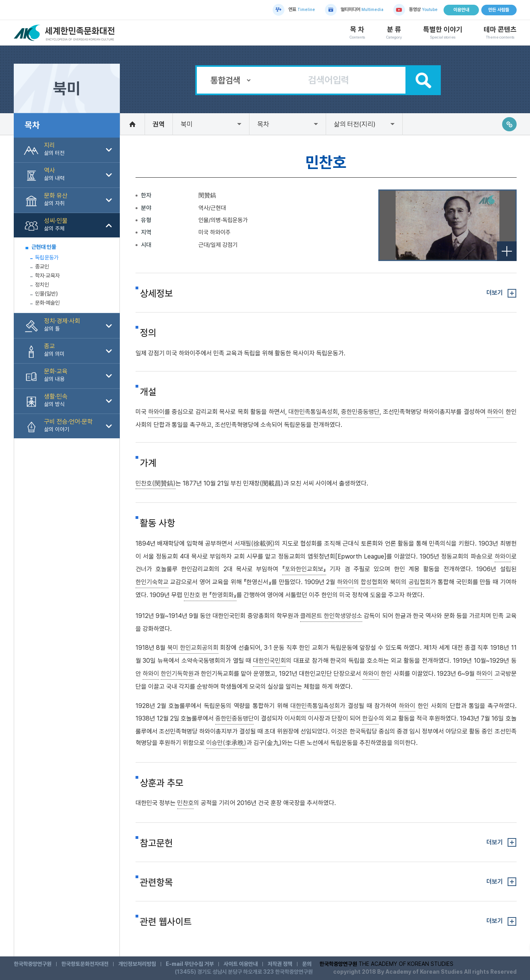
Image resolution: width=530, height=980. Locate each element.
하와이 (156, 412)
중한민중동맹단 (360, 412)
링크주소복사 (509, 124)
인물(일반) (46, 294)
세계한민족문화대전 (65, 33)
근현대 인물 (44, 247)
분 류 (394, 33)
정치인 (42, 285)
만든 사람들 (499, 10)
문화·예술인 (47, 303)
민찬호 (185, 803)
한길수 (370, 718)
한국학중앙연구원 (33, 964)
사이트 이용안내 (241, 964)
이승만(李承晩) (226, 743)
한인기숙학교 (152, 582)
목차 (263, 124)
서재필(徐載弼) (255, 543)
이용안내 (461, 10)
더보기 (495, 293)
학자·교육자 (47, 276)
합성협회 (372, 582)
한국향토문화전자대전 (85, 964)
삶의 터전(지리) (355, 124)
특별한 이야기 (443, 33)
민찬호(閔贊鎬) (156, 483)
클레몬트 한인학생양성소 (331, 616)
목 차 (357, 33)
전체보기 (507, 251)
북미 (187, 124)
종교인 (42, 267)
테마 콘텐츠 (500, 33)
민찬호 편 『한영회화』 (210, 595)
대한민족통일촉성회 (313, 412)
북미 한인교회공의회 (193, 648)
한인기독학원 (177, 674)
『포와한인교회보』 (304, 569)
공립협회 (420, 582)
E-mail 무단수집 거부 (190, 964)
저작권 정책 (280, 964)
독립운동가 (47, 257)
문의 (307, 964)
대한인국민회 (270, 661)
